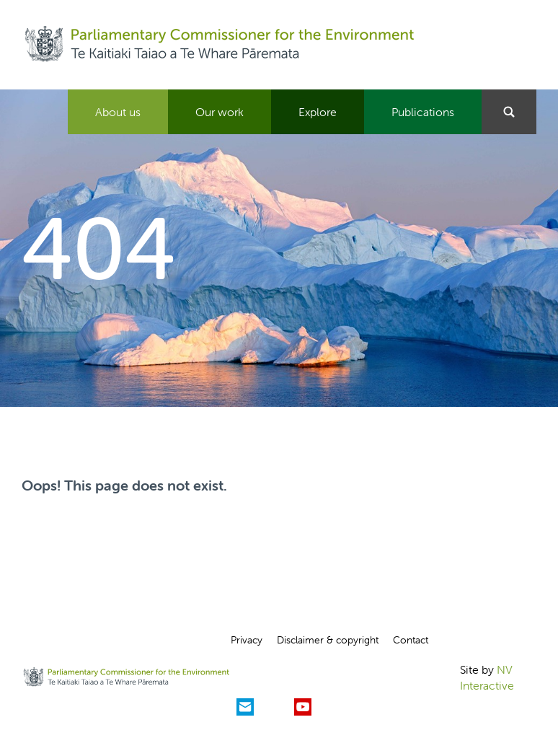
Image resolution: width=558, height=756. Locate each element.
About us (118, 112)
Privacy (247, 640)
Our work (220, 112)
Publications (423, 112)
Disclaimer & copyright (328, 640)
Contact (411, 640)
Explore (318, 112)
